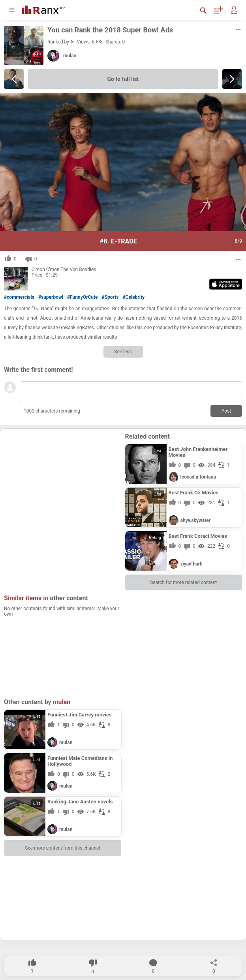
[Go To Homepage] (43, 9)
